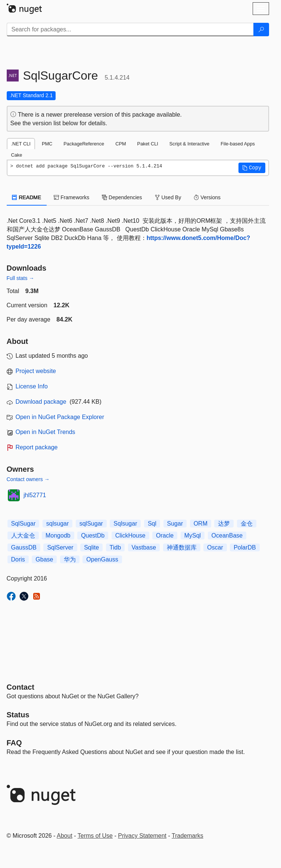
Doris (18, 559)
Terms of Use (95, 836)
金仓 (247, 524)
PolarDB (245, 547)
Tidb (115, 547)
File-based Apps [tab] (238, 144)
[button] (252, 168)
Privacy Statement (142, 836)
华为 (70, 559)
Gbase (44, 559)
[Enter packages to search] (130, 30)
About (65, 836)
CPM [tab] (121, 144)
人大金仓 (23, 535)
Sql (152, 524)
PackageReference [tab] (84, 144)
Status (18, 715)
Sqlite (91, 547)
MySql (193, 535)
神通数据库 (182, 547)
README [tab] (27, 197)
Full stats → (21, 278)
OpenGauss (102, 559)
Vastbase (144, 547)
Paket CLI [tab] (148, 144)
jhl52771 (35, 495)
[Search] (261, 30)
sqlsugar (57, 524)
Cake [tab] (17, 155)
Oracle (165, 535)
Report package (37, 447)
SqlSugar (24, 524)
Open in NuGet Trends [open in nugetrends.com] (46, 432)
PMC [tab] (47, 144)
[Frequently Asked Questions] (14, 743)
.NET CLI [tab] (21, 144)
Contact (21, 687)
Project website (36, 371)
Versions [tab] (207, 197)
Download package (41, 402)
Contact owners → (28, 479)
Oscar (215, 547)
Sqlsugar (125, 524)
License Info (32, 386)
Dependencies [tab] (122, 197)
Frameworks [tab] (71, 197)
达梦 (224, 524)
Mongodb (58, 535)
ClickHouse (130, 535)
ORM (201, 524)
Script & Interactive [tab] (189, 144)
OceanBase (227, 535)
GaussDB (24, 547)
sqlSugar (91, 524)
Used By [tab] (168, 197)
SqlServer (60, 547)
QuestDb (93, 535)
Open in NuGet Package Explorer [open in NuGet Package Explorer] (60, 417)
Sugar (175, 524)
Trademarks (188, 836)
